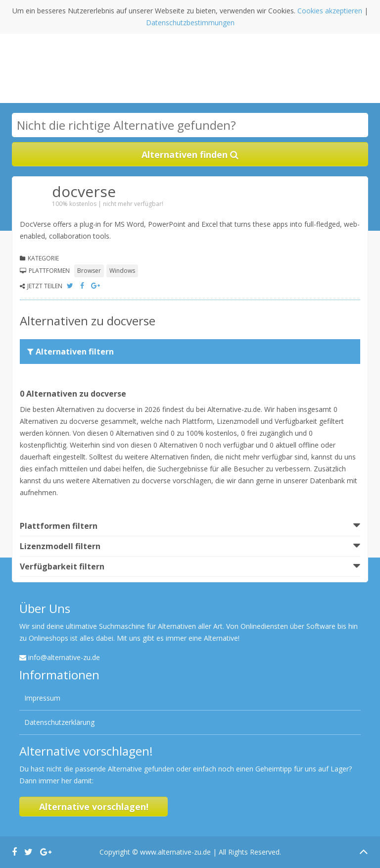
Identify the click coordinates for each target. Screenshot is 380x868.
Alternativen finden (190, 154)
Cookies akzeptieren (330, 11)
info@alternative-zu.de (64, 657)
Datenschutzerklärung (59, 722)
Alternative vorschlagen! (94, 807)
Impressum (42, 698)
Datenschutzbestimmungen (190, 23)
